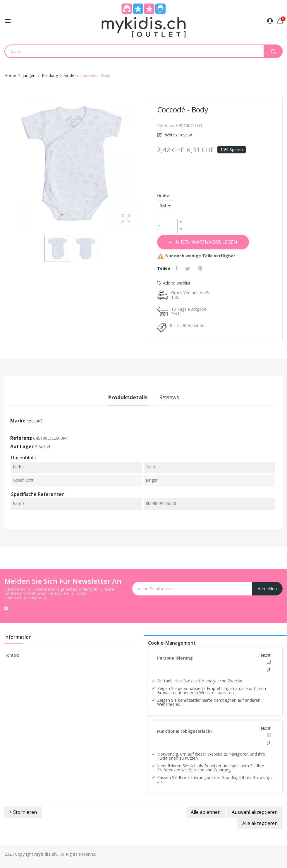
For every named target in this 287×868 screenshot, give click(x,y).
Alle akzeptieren (260, 823)
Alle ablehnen (206, 812)
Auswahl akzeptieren (255, 812)
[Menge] (167, 226)
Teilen (178, 268)
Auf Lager (22, 446)
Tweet (190, 268)
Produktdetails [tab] (124, 397)
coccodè (35, 421)
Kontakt (12, 655)
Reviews (173, 397)
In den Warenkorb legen (211, 242)
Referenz (21, 438)
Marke (18, 421)
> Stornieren (23, 812)
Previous (3, 165)
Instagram (6, 608)
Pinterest (204, 268)
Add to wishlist (174, 283)
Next (141, 165)
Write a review (178, 135)
